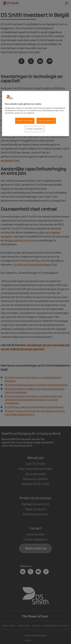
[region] (35, 113)
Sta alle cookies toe (46, 121)
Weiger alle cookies (25, 121)
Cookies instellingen (35, 129)
